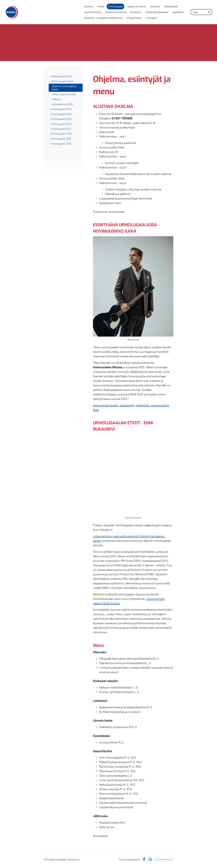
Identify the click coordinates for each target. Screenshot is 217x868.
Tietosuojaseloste (129, 859)
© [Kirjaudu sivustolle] (45, 859)
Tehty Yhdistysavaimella (164, 859)
